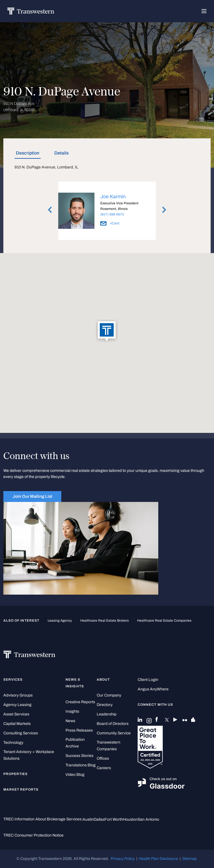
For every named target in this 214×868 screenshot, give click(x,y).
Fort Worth (114, 819)
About (103, 680)
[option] (107, 212)
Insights (72, 711)
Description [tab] (28, 153)
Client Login (148, 680)
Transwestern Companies (109, 746)
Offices (103, 758)
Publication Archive (75, 743)
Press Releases (79, 730)
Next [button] (164, 210)
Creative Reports (80, 702)
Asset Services (16, 714)
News (70, 721)
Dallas (99, 819)
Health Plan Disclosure (158, 859)
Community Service (114, 733)
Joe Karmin (113, 197)
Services (13, 680)
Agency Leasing (17, 705)
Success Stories (79, 756)
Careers (104, 768)
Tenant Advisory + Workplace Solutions (29, 755)
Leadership (107, 714)
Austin (88, 819)
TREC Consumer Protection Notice (33, 835)
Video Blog (75, 775)
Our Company (109, 695)
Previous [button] (50, 210)
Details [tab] (61, 153)
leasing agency (60, 621)
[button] (107, 331)
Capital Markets (17, 724)
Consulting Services (21, 733)
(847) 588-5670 (112, 214)
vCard (110, 223)
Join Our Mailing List (32, 496)
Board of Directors (113, 724)
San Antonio (148, 819)
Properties (16, 774)
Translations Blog (81, 765)
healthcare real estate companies (164, 621)
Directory (105, 705)
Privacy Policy (123, 859)
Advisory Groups (18, 695)
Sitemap (189, 859)
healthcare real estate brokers (104, 621)
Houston (130, 819)
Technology (13, 743)
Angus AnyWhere (153, 689)
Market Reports (21, 789)
